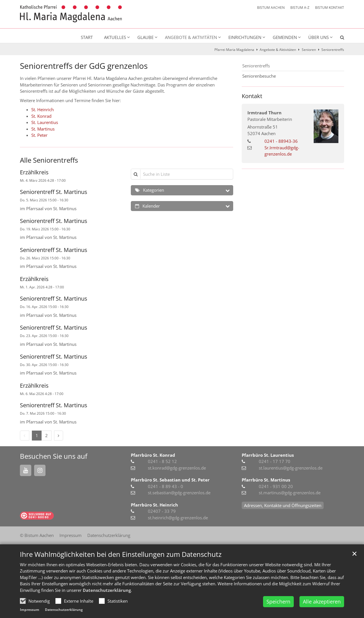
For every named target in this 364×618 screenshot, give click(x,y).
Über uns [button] (318, 37)
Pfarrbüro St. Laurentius (268, 455)
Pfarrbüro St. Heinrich (154, 505)
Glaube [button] (145, 37)
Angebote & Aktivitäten (278, 50)
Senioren (309, 50)
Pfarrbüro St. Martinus (266, 480)
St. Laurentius (45, 122)
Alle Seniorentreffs (49, 160)
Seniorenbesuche (259, 76)
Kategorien (154, 190)
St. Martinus (43, 129)
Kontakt (252, 96)
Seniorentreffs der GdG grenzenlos (84, 66)
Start (87, 37)
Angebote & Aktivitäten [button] (191, 37)
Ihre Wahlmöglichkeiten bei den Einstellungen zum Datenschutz (121, 569)
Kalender (151, 206)
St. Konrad (41, 116)
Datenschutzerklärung (107, 605)
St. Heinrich (43, 109)
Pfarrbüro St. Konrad (153, 455)
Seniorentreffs (333, 50)
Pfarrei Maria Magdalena (234, 50)
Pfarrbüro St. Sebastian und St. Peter (170, 480)
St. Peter (39, 135)
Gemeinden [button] (285, 37)
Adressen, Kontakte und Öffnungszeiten (283, 505)
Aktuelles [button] (115, 37)
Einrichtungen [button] (245, 37)
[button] (338, 38)
